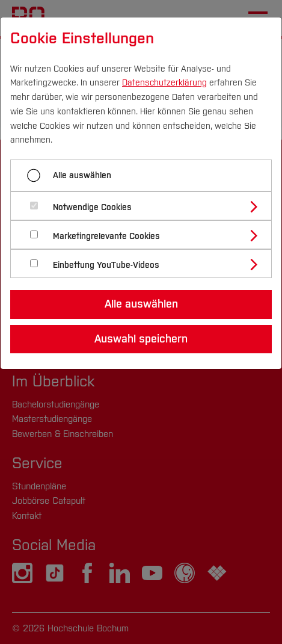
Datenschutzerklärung (164, 83)
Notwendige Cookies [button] (92, 207)
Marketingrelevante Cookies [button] (106, 236)
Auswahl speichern (141, 339)
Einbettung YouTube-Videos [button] (106, 265)
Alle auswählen (82, 175)
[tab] (146, 206)
